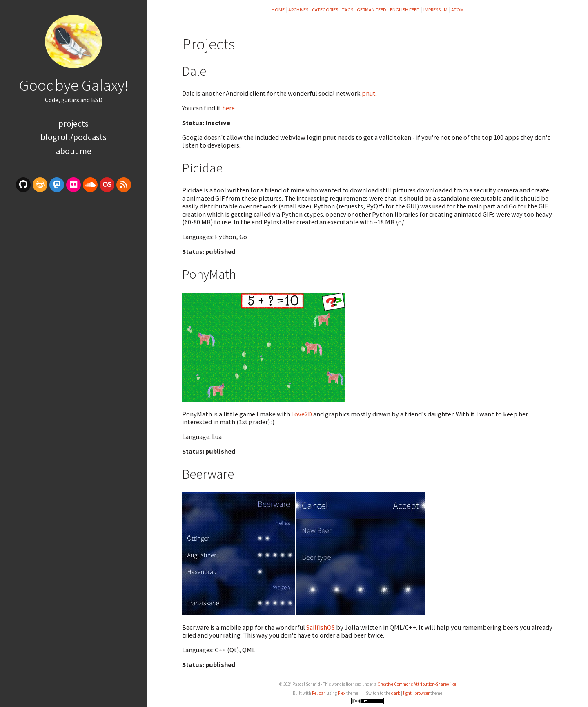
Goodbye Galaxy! (74, 85)
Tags (347, 10)
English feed (405, 10)
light (407, 693)
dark (396, 693)
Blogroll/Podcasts (73, 137)
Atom (458, 10)
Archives (298, 10)
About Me (74, 151)
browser (422, 693)
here (228, 108)
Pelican (319, 693)
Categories (325, 10)
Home (278, 10)
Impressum (435, 10)
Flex (342, 693)
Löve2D (302, 414)
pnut (369, 93)
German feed (372, 10)
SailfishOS (321, 627)
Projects (73, 124)
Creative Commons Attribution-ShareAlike (417, 684)
